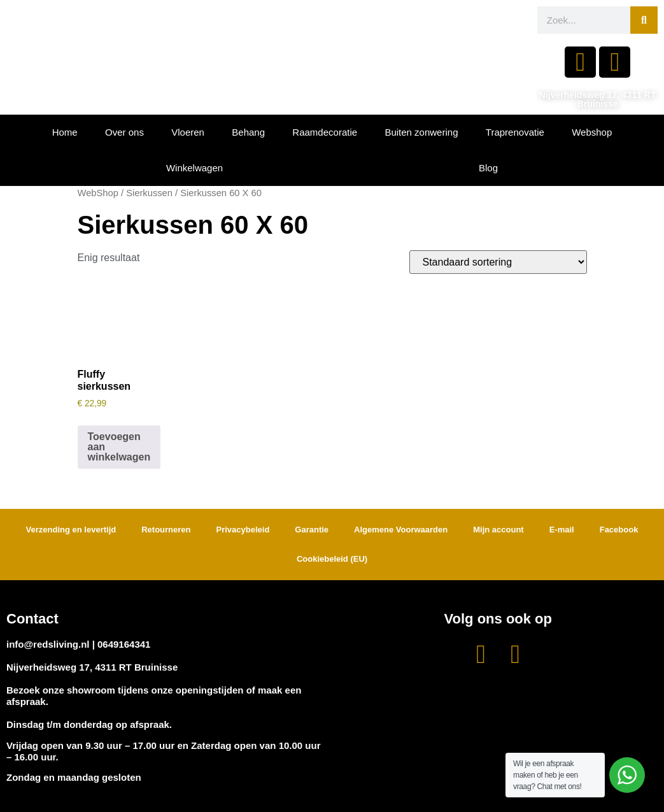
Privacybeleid (243, 530)
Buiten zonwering (421, 132)
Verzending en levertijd (71, 530)
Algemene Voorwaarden (401, 530)
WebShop (98, 193)
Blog (488, 168)
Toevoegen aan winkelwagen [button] (119, 447)
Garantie (312, 530)
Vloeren (188, 132)
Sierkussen (149, 193)
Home (65, 132)
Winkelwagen (194, 168)
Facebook (619, 530)
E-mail (562, 530)
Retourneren (166, 530)
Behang (248, 132)
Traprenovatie (515, 132)
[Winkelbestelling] (498, 262)
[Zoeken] (644, 20)
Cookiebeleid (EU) (332, 559)
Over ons (124, 132)
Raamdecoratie (325, 132)
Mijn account (498, 530)
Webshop (592, 132)
